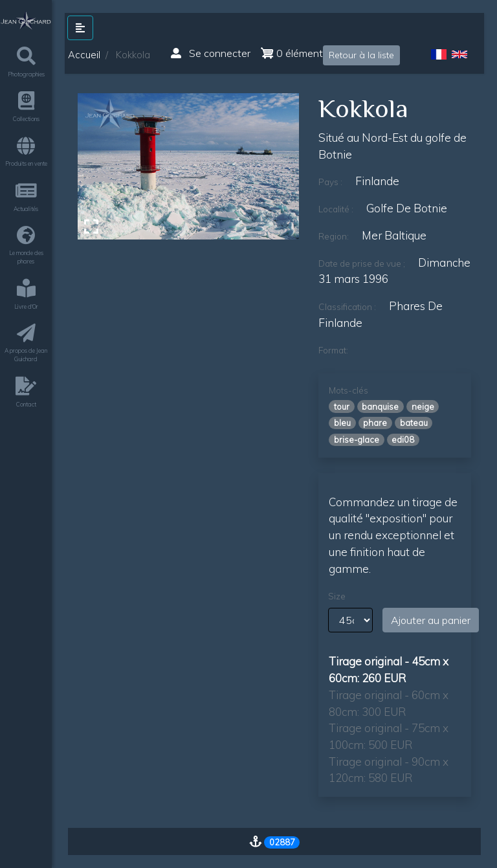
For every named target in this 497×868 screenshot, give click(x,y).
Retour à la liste (361, 55)
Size (337, 596)
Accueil (84, 55)
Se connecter (211, 53)
